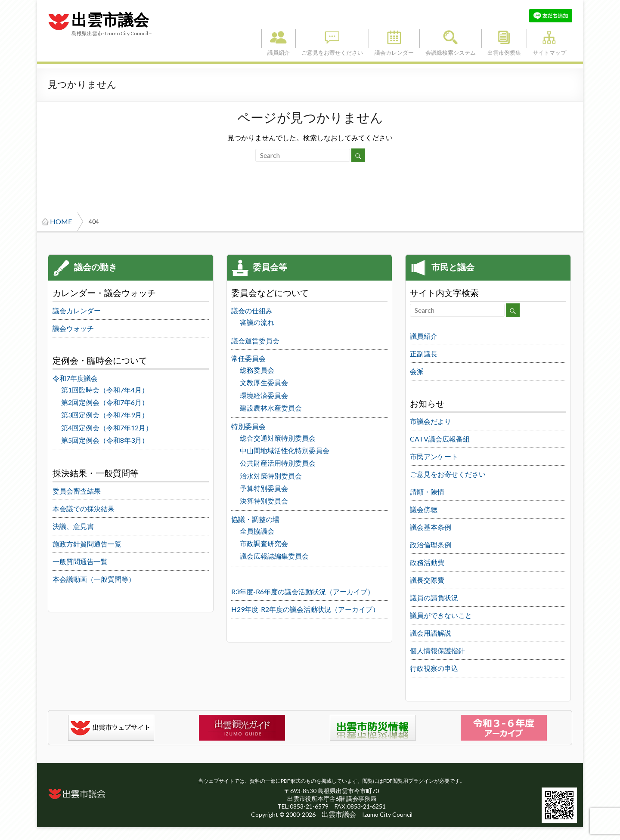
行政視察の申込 (434, 668)
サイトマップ (549, 39)
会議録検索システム (451, 39)
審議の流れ (257, 322)
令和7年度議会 (75, 378)
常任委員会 (248, 358)
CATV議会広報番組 (440, 439)
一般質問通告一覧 (80, 561)
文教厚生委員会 (264, 382)
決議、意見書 (73, 526)
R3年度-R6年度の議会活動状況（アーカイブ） (303, 591)
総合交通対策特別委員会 (278, 438)
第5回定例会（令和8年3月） (105, 440)
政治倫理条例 (431, 545)
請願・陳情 (427, 492)
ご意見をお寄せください (332, 39)
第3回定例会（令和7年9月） (105, 415)
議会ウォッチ (73, 328)
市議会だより (431, 421)
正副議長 (424, 354)
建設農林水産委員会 (271, 408)
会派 (417, 371)
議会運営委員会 (255, 341)
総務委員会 (257, 370)
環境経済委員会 (264, 395)
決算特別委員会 (264, 501)
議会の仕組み (252, 310)
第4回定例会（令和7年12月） (107, 428)
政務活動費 (427, 562)
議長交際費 (427, 580)
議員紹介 (279, 39)
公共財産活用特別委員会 (278, 463)
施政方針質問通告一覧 (87, 544)
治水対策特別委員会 (271, 476)
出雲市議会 (110, 20)
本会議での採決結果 (84, 508)
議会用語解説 (431, 633)
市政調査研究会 (264, 543)
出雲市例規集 (504, 39)
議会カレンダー (394, 39)
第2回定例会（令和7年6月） (105, 402)
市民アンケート (434, 456)
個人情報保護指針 (437, 650)
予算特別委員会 (264, 488)
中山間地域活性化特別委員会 (285, 450)
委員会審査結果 (77, 491)
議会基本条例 (431, 527)
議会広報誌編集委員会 (274, 556)
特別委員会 (248, 426)
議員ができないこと (441, 615)
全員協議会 (257, 531)
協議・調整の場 (255, 519)
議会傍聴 (424, 509)
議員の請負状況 (434, 598)
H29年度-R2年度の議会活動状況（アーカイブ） (305, 609)
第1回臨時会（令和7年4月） (105, 390)
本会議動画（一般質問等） (94, 579)
